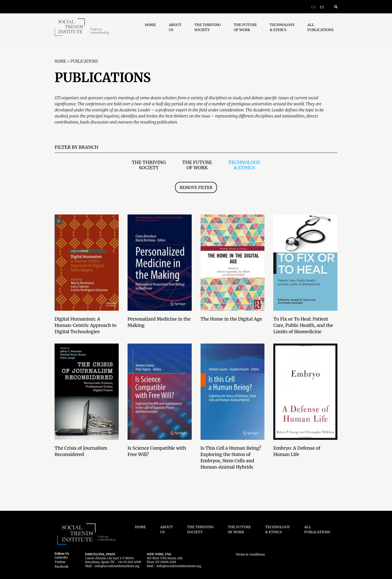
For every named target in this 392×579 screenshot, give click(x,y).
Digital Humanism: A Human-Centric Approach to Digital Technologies (85, 325)
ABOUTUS (175, 27)
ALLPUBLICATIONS (321, 27)
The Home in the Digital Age (231, 319)
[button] (336, 7)
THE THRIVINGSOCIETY (207, 27)
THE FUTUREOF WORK (245, 27)
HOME (150, 25)
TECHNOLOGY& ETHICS (282, 27)
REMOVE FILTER (196, 187)
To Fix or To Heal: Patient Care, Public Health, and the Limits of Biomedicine (303, 325)
